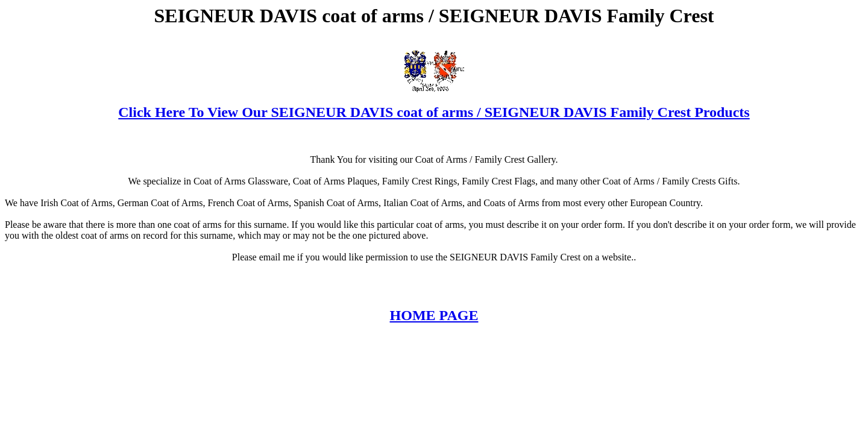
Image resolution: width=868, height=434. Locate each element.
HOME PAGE (434, 315)
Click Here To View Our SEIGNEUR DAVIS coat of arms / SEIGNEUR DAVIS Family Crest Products (434, 112)
